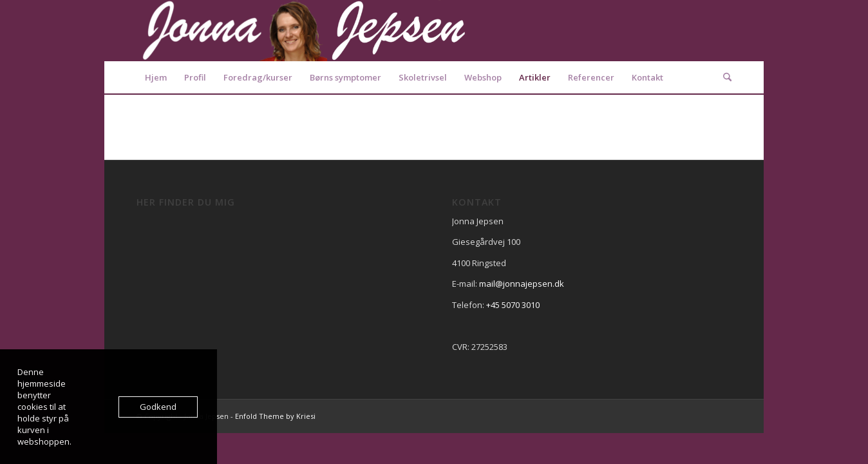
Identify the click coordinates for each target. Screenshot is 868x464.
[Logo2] (304, 31)
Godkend (158, 407)
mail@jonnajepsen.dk (522, 284)
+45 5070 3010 (513, 305)
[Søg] (723, 77)
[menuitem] (156, 77)
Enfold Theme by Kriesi (275, 416)
